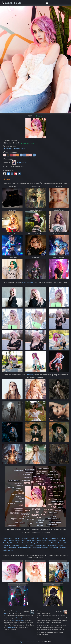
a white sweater (18, 618)
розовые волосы (28, 283)
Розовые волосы (19, 148)
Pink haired (44, 538)
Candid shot (52, 543)
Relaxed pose (52, 545)
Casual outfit (62, 543)
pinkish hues (11, 627)
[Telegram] (8, 174)
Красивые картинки (27, 642)
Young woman (7, 538)
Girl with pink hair (8, 543)
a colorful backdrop (19, 620)
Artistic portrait (42, 541)
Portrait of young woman (17, 541)
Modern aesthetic (9, 550)
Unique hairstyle (41, 545)
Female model (34, 538)
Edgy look (12, 548)
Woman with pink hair (24, 548)
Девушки (8, 148)
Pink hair (17, 538)
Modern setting (41, 543)
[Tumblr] (19, 174)
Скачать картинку (28, 143)
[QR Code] (5, 174)
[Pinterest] (16, 174)
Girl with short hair (28, 545)
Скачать (39, 116)
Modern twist (53, 541)
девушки (30, 375)
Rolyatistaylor (21, 162)
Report (7, 179)
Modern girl (16, 545)
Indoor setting (20, 543)
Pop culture (31, 541)
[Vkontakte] (12, 174)
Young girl (24, 538)
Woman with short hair (40, 548)
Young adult (7, 545)
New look (63, 548)
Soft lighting (31, 543)
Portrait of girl (54, 538)
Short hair (62, 541)
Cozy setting (53, 548)
